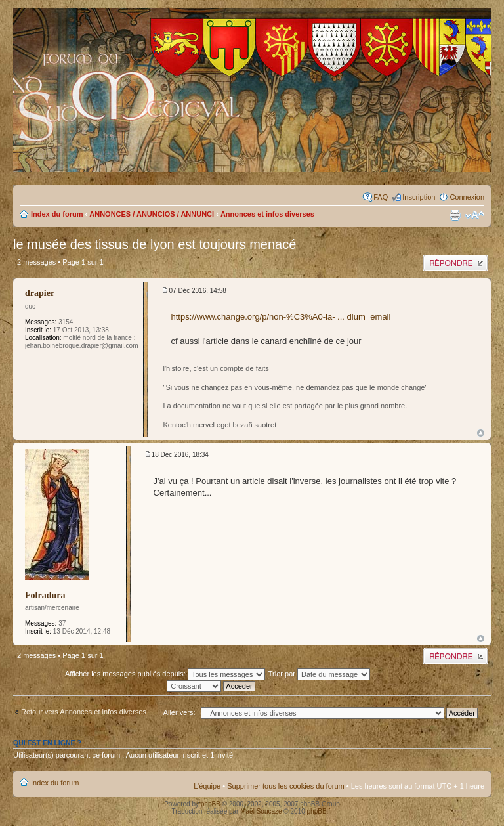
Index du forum (57, 214)
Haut (481, 433)
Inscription (419, 197)
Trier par (319, 674)
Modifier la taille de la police (475, 215)
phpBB (211, 804)
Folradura (45, 595)
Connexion (467, 197)
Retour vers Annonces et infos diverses (84, 712)
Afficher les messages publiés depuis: (165, 674)
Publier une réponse (455, 263)
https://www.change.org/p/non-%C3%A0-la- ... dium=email (281, 317)
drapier (40, 293)
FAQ (381, 197)
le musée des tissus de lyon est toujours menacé (155, 244)
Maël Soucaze (261, 811)
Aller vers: (179, 712)
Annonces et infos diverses (267, 214)
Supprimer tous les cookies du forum (286, 786)
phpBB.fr (320, 811)
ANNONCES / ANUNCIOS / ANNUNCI (152, 214)
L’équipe (207, 786)
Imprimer (455, 215)
